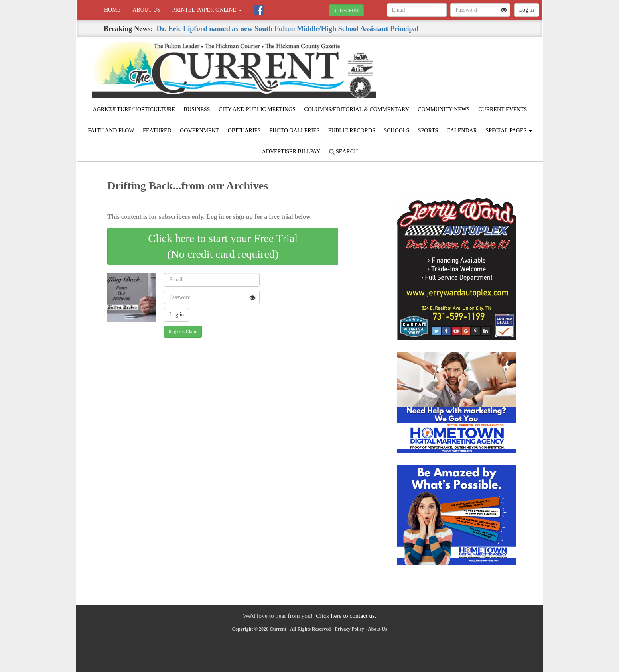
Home (112, 10)
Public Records (352, 131)
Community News (444, 109)
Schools (396, 131)
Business (197, 109)
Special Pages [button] (509, 131)
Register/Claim (183, 332)
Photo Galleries (294, 131)
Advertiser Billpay (291, 152)
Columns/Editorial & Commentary (356, 109)
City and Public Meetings (257, 109)
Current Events (503, 109)
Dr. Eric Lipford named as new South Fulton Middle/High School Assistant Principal (288, 29)
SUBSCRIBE (346, 10)
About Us (146, 10)
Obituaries (244, 131)
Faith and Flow (111, 131)
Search (344, 152)
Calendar (462, 131)
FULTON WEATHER (470, 65)
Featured (157, 131)
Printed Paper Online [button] (207, 10)
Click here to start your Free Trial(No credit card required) (223, 246)
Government (199, 131)
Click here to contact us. (346, 616)
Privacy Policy (349, 629)
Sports (428, 131)
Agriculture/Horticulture (134, 109)
